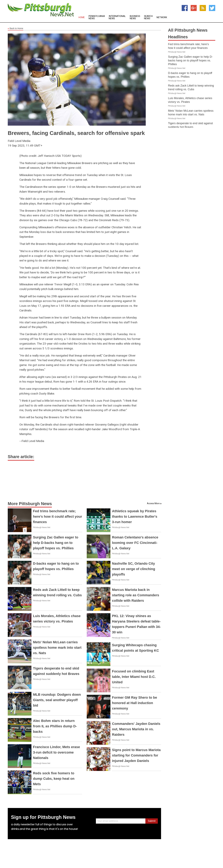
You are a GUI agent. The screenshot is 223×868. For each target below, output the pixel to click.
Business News (135, 17)
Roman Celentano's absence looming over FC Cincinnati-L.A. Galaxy (135, 543)
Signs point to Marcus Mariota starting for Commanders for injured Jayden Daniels (136, 755)
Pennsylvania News (97, 17)
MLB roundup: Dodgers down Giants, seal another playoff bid (57, 700)
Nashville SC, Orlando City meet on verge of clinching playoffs (134, 569)
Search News (148, 17)
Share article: (21, 457)
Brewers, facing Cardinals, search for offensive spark (76, 133)
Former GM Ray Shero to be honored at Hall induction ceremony (134, 703)
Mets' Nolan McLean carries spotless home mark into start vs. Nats (57, 648)
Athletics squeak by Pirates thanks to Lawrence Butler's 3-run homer (135, 517)
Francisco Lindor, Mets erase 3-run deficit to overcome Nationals (56, 752)
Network (162, 17)
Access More (153, 503)
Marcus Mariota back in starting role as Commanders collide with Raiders (136, 595)
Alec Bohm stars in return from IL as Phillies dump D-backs (55, 726)
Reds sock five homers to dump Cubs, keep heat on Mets (54, 779)
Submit (152, 821)
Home (82, 17)
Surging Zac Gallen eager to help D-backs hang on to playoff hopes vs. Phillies (56, 543)
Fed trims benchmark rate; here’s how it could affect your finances (58, 517)
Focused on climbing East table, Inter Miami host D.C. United (134, 677)
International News (117, 17)
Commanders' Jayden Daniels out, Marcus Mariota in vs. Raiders (136, 729)
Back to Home (15, 29)
